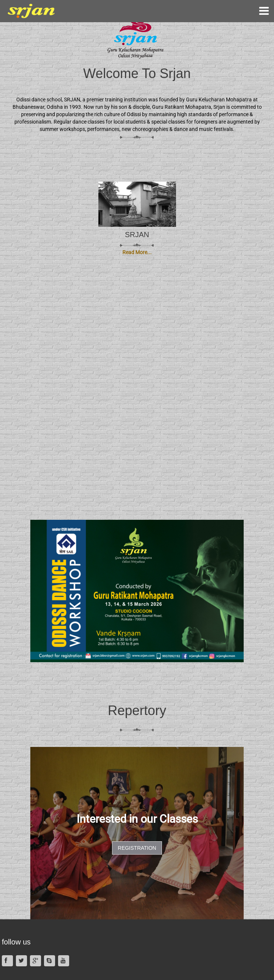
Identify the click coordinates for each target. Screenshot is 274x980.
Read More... (137, 252)
